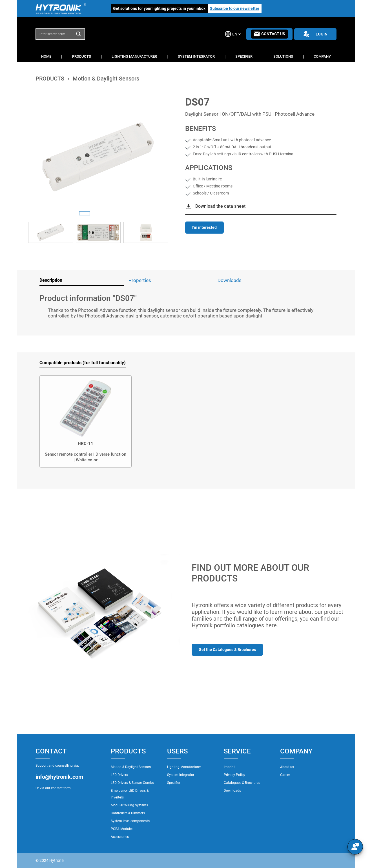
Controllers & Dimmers (128, 813)
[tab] (82, 281)
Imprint (229, 767)
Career (285, 775)
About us (287, 767)
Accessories (120, 837)
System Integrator (181, 775)
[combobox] (54, 34)
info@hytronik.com (59, 777)
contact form (61, 788)
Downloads (232, 791)
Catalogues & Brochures (242, 783)
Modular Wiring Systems (129, 805)
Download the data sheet (220, 206)
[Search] (79, 34)
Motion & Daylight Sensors (131, 767)
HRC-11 (86, 444)
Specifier (174, 783)
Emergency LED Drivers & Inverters (130, 794)
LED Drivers (119, 775)
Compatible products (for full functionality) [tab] (83, 363)
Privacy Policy (234, 775)
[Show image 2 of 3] (98, 213)
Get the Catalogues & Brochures (227, 650)
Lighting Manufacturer (184, 767)
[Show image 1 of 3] (85, 213)
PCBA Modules (122, 829)
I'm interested (204, 227)
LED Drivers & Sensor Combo (132, 783)
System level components (130, 821)
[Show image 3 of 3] (112, 213)
